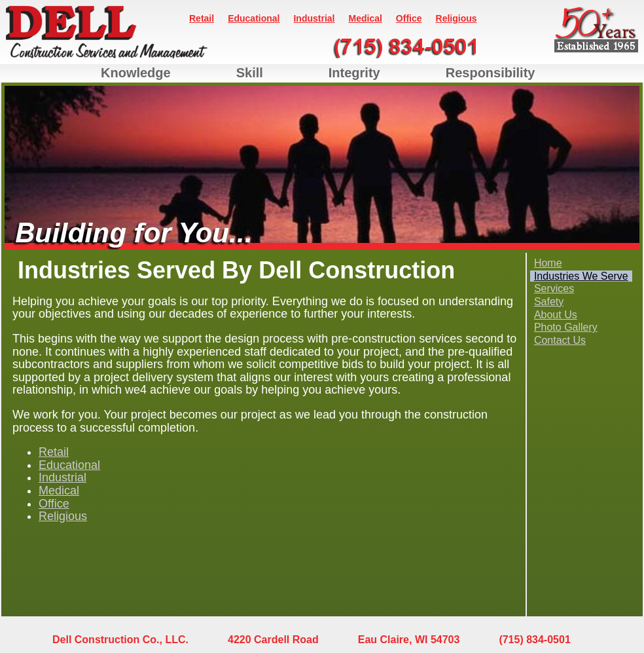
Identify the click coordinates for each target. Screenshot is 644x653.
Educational (254, 18)
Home (548, 263)
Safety (549, 302)
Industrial (314, 18)
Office (409, 18)
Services (554, 289)
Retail (202, 18)
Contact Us (560, 340)
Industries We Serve (581, 276)
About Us (556, 315)
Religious (456, 18)
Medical (366, 18)
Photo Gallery (566, 327)
